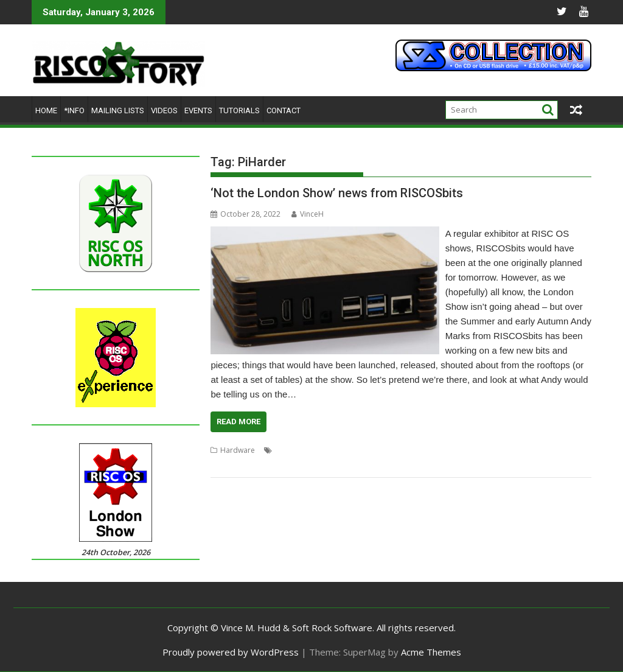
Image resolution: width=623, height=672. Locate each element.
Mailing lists (118, 110)
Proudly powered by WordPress (231, 652)
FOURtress (317, 450)
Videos (164, 110)
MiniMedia (409, 450)
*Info (74, 110)
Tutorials (239, 110)
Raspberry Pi (490, 450)
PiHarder (447, 450)
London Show (364, 450)
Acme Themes (431, 652)
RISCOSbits (229, 465)
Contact (284, 110)
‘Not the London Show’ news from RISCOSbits (337, 193)
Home (46, 110)
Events (198, 110)
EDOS (284, 450)
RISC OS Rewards (545, 450)
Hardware (238, 450)
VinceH (308, 214)
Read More (238, 422)
